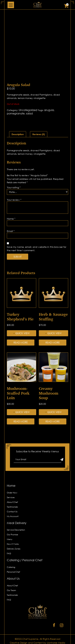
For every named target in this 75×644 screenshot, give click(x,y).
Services (11, 497)
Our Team (11, 590)
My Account (13, 516)
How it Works (13, 544)
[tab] (18, 134)
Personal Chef (13, 572)
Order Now (12, 493)
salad (29, 113)
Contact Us (12, 512)
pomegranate (16, 113)
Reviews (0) (39, 134)
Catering (11, 567)
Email (11, 231)
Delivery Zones (14, 549)
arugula (49, 110)
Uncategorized (28, 110)
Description (18, 134)
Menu (10, 539)
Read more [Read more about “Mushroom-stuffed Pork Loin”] (21, 421)
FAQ (9, 553)
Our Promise (12, 535)
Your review (14, 200)
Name (11, 219)
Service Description (16, 530)
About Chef (12, 502)
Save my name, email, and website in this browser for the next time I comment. (37, 249)
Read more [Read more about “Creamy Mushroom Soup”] (53, 421)
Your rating (14, 187)
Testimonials (12, 507)
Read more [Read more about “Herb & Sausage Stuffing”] (53, 342)
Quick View (22, 333)
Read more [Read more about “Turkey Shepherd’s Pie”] (21, 342)
